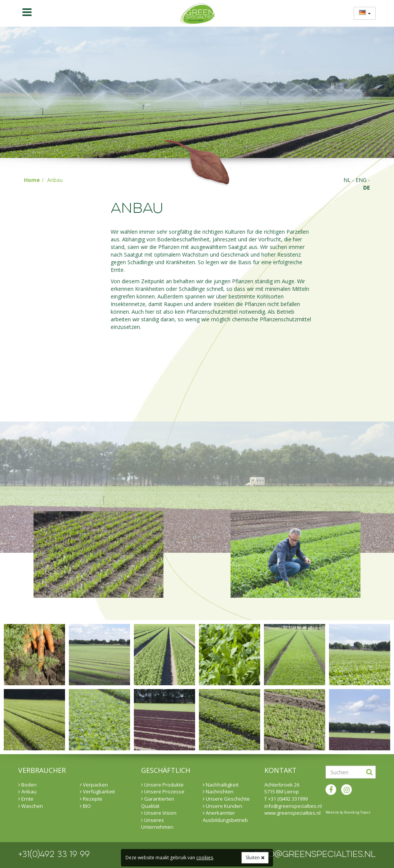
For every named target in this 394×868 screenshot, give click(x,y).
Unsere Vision (159, 813)
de (367, 187)
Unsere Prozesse (163, 791)
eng (361, 180)
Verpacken (94, 785)
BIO (85, 806)
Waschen (31, 806)
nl (347, 180)
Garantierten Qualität (158, 802)
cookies (205, 858)
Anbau (27, 791)
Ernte (26, 799)
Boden (27, 785)
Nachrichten (218, 791)
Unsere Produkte (162, 785)
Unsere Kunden (222, 806)
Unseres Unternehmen (157, 824)
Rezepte (91, 799)
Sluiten (255, 858)
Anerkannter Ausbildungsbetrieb (225, 816)
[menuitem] (362, 13)
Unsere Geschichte (226, 799)
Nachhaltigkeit (221, 785)
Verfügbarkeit (97, 791)
